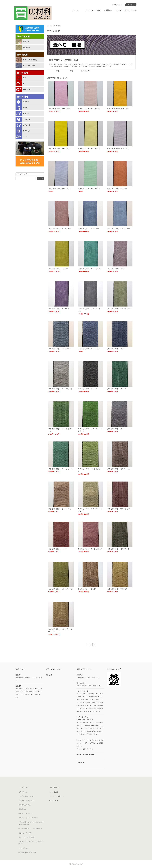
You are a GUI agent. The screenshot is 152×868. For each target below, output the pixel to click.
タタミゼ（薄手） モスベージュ (119, 469)
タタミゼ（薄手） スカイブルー (119, 229)
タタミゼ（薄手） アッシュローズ (90, 549)
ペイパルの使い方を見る (85, 749)
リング (25, 137)
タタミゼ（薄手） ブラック (88, 389)
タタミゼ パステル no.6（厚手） (119, 149)
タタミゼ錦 (27, 131)
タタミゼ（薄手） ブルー (116, 349)
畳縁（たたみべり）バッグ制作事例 (30, 829)
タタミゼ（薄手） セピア (87, 589)
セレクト (26, 113)
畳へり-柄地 (22, 97)
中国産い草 (27, 47)
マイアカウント (117, 5)
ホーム (75, 10)
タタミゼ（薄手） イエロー (58, 269)
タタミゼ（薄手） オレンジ (117, 189)
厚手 (24, 84)
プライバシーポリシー (57, 796)
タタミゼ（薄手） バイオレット (60, 309)
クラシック (27, 125)
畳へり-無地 (57, 26)
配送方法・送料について (27, 800)
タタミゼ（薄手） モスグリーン (119, 549)
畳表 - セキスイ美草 (25, 833)
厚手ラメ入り (27, 89)
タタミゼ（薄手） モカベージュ (60, 509)
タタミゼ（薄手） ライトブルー (60, 349)
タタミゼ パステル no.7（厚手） (60, 189)
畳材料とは (22, 809)
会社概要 (108, 10)
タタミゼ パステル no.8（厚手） (89, 189)
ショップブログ (24, 848)
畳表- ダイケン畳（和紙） (27, 837)
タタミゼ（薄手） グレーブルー (89, 349)
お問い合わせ (130, 10)
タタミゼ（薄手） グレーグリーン (60, 469)
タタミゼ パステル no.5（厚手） (89, 149)
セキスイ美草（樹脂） (30, 60)
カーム (25, 108)
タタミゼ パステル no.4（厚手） (60, 149)
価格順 (59, 78)
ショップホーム (24, 788)
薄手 (24, 78)
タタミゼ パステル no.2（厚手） (89, 108)
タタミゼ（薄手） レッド (57, 549)
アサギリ (26, 102)
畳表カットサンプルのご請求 (28, 818)
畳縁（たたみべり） (25, 805)
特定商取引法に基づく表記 (27, 852)
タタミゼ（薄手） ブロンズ (117, 589)
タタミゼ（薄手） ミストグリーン (60, 589)
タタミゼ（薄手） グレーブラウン (60, 229)
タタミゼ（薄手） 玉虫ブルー (88, 229)
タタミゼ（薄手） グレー (116, 429)
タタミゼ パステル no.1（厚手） (60, 108)
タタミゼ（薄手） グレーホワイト (60, 389)
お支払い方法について (26, 796)
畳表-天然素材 (23, 37)
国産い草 (26, 42)
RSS (51, 800)
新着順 (65, 78)
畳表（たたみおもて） (26, 813)
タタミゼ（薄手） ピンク (116, 269)
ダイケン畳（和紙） (30, 66)
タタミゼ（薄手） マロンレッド (119, 509)
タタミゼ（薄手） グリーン (117, 389)
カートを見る (54, 792)
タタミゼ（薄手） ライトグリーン (90, 269)
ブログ (118, 10)
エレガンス (27, 119)
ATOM (56, 800)
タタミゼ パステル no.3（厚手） (119, 108)
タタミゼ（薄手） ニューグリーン (119, 309)
